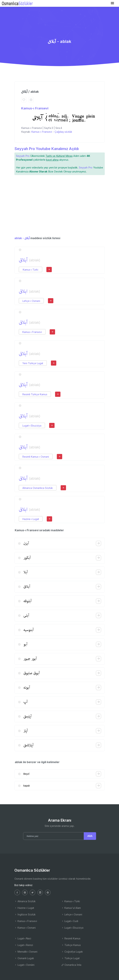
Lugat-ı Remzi (24, 945)
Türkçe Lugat (70, 958)
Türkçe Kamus (71, 945)
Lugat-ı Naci (23, 938)
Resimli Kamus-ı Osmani (36, 457)
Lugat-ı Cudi (70, 921)
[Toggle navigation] (112, 3)
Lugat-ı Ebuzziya (32, 426)
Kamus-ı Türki (30, 270)
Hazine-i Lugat (31, 519)
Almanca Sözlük (25, 901)
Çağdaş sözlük (63, 132)
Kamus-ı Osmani (25, 928)
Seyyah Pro (23, 156)
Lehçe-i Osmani (31, 301)
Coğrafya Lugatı (72, 952)
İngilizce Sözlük (25, 914)
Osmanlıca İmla (71, 965)
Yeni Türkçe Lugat (33, 363)
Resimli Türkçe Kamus (35, 394)
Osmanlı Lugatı (24, 958)
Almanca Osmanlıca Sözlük (38, 488)
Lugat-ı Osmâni (24, 965)
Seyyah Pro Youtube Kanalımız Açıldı (47, 149)
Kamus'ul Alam (71, 908)
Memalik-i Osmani (26, 952)
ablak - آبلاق (22, 238)
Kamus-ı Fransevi (35, 108)
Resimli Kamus (71, 938)
